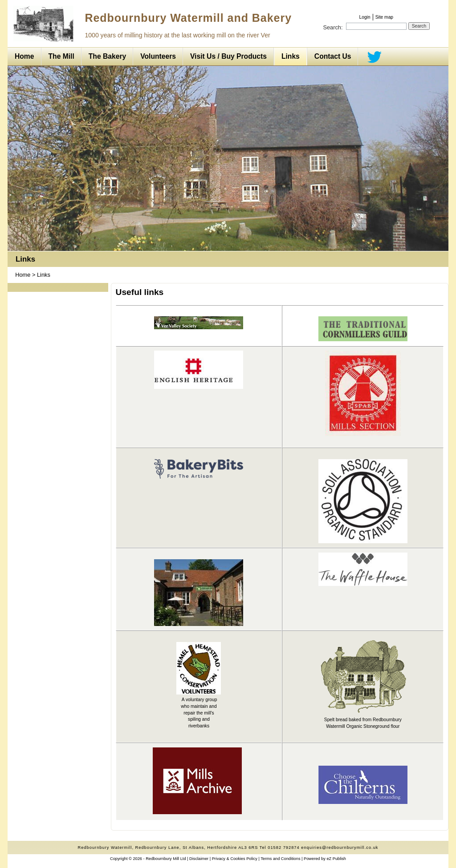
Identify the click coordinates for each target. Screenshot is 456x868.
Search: (333, 27)
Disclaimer (199, 859)
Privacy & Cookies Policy (235, 859)
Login (365, 17)
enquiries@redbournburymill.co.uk (340, 848)
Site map (384, 17)
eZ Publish (336, 859)
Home (23, 275)
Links (25, 259)
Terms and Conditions (280, 859)
